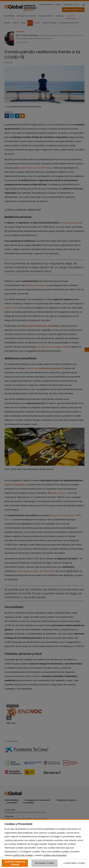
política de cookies (23, 855)
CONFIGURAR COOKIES (74, 863)
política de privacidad (55, 855)
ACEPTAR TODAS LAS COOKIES (15, 863)
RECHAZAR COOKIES (44, 863)
